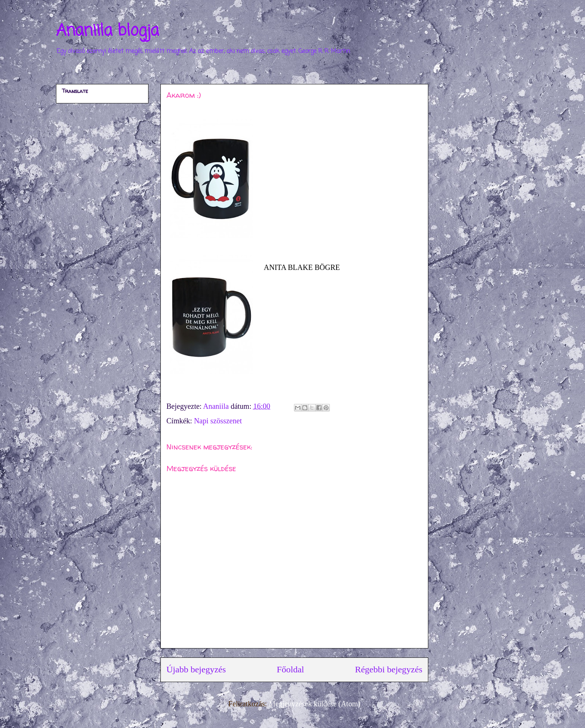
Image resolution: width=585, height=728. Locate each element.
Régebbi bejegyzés (389, 669)
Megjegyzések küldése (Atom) (314, 704)
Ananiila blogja (107, 31)
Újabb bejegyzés (196, 669)
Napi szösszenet (218, 421)
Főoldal (290, 669)
